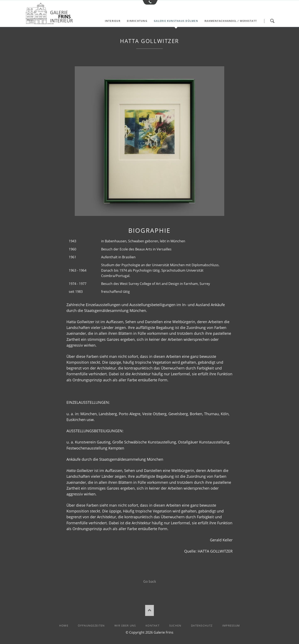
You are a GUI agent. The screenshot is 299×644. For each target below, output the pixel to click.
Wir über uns (125, 626)
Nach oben (150, 610)
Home (64, 626)
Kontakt (153, 626)
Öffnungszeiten (91, 626)
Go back (150, 581)
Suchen (272, 21)
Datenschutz (202, 626)
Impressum (231, 626)
